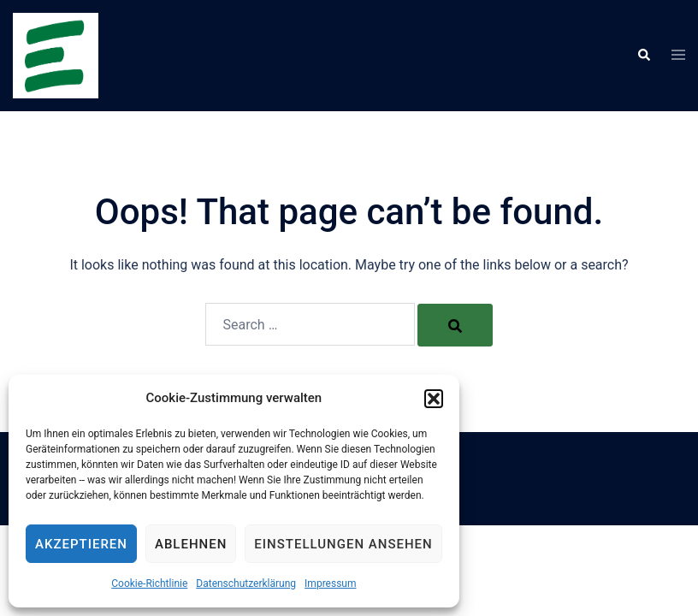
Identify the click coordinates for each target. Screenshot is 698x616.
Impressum (330, 583)
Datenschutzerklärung (246, 583)
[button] (434, 399)
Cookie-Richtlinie (149, 583)
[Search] (455, 325)
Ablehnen (191, 544)
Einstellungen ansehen (343, 544)
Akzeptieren (81, 544)
